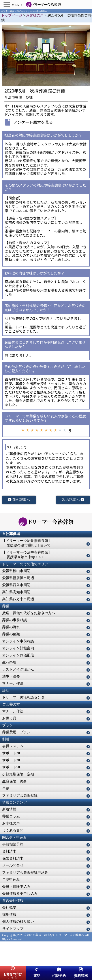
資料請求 (9, 851)
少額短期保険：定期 (18, 774)
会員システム (13, 746)
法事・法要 (11, 676)
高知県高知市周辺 (16, 592)
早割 (6, 788)
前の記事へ (19, 500)
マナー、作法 (13, 683)
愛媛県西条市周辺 (16, 585)
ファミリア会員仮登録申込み (25, 872)
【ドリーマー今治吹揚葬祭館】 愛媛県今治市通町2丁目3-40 (27, 543)
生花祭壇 (9, 662)
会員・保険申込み (16, 886)
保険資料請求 (13, 858)
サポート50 (11, 767)
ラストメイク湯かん (18, 669)
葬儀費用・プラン (16, 732)
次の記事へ (73, 500)
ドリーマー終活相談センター (25, 697)
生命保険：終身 (15, 781)
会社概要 (9, 907)
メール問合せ (13, 865)
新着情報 (9, 809)
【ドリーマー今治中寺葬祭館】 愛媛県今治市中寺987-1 (27, 555)
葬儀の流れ (11, 627)
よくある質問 (13, 830)
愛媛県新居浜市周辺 (18, 578)
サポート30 (11, 760)
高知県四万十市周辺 (18, 599)
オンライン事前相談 (18, 641)
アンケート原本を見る (33, 122)
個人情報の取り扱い (18, 922)
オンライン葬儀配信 (18, 655)
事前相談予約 (13, 844)
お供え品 (9, 718)
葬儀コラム (11, 816)
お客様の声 (11, 823)
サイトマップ (13, 929)
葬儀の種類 (11, 634)
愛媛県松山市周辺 (16, 571)
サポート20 (11, 753)
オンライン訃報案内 (18, 648)
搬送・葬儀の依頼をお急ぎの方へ (29, 613)
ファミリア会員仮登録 (20, 795)
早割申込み (11, 879)
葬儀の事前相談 (15, 620)
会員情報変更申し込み (20, 894)
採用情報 (9, 914)
